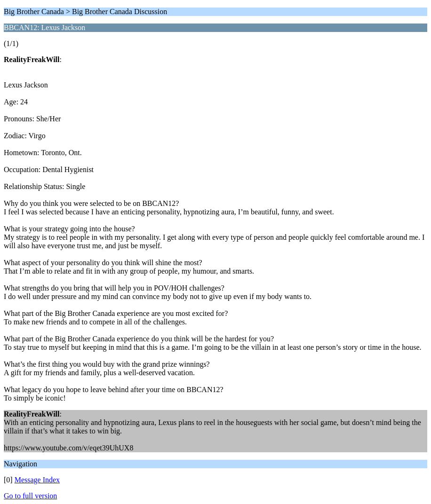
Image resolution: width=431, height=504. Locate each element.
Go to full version (30, 496)
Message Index (37, 480)
